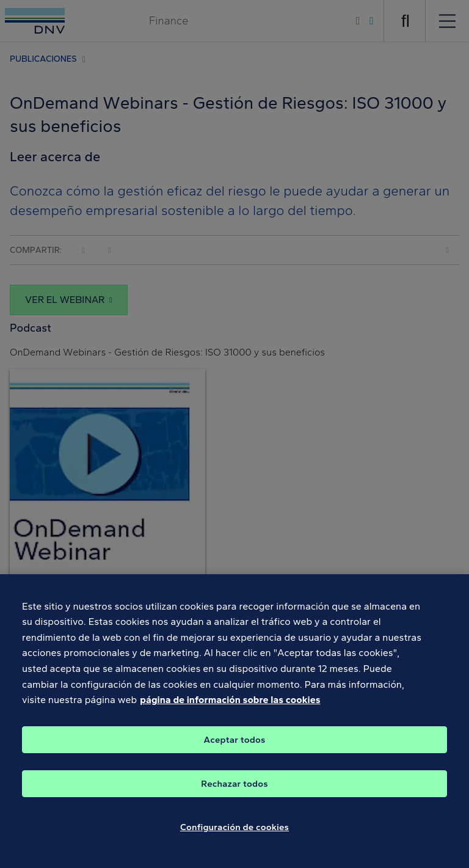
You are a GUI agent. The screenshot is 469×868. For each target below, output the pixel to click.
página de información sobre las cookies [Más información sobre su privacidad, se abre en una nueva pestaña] (230, 705)
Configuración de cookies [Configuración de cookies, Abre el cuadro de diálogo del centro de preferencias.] (234, 832)
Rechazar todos (234, 789)
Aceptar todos (235, 745)
